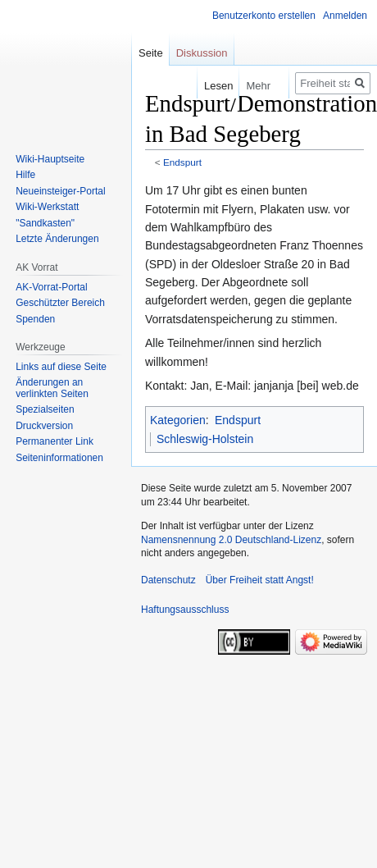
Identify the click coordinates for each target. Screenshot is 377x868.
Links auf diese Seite (61, 367)
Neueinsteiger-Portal (60, 191)
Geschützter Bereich (60, 303)
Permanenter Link (55, 441)
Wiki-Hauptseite (50, 159)
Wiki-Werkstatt (47, 207)
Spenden (35, 319)
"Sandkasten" (45, 223)
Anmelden (345, 16)
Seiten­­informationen (59, 458)
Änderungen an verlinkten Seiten (52, 388)
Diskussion (202, 53)
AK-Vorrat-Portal (51, 287)
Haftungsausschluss (185, 610)
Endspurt (182, 162)
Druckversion (44, 426)
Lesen (207, 86)
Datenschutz (168, 580)
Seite (151, 53)
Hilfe (25, 175)
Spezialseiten (45, 409)
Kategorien (178, 420)
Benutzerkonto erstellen (264, 16)
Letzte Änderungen (57, 239)
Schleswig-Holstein (205, 439)
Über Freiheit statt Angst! (260, 580)
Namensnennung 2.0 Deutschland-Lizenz (231, 540)
